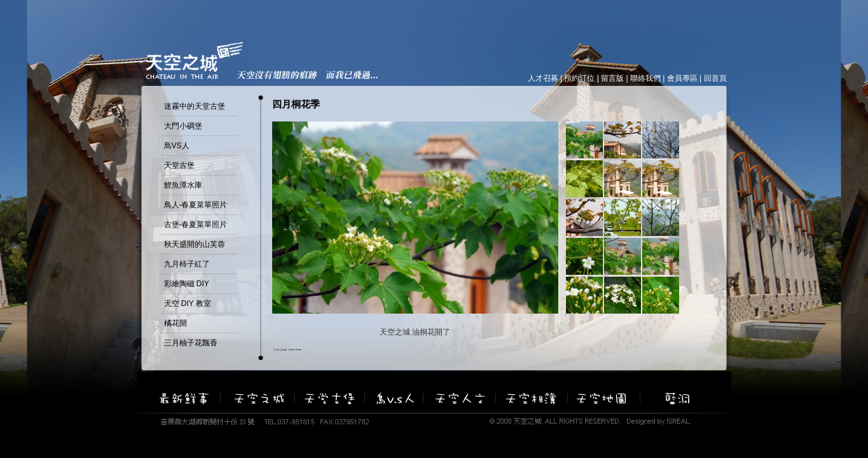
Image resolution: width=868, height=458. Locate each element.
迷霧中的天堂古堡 (195, 106)
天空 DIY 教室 (188, 303)
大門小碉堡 (183, 126)
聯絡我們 (645, 78)
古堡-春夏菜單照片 (196, 225)
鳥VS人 (177, 146)
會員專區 (682, 78)
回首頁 (715, 78)
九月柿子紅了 (187, 264)
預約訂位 (579, 78)
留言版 (612, 78)
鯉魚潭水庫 (183, 185)
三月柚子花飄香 (191, 343)
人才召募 (543, 78)
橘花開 (176, 323)
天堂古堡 (179, 165)
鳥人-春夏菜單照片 (196, 205)
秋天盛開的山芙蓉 (195, 244)
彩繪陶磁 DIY (187, 284)
